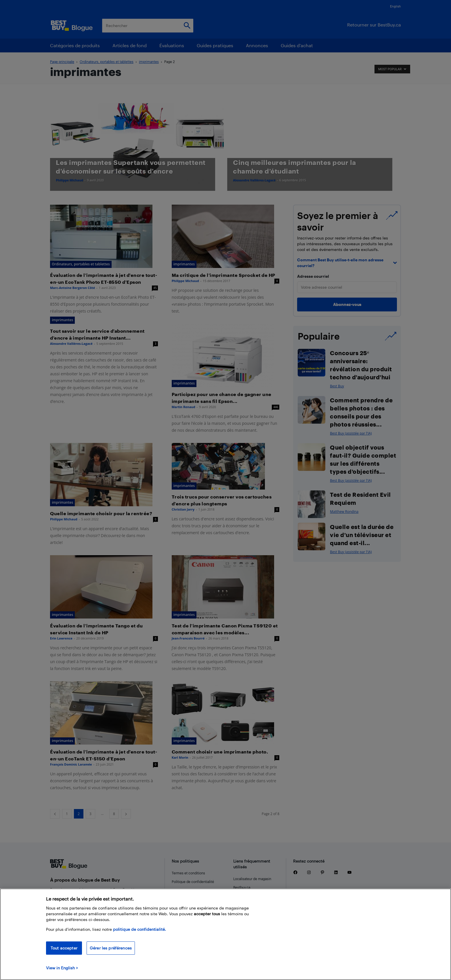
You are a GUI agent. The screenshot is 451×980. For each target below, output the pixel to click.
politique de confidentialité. (139, 929)
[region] (225, 934)
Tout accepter (64, 948)
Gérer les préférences (111, 948)
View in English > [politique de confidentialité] (62, 968)
